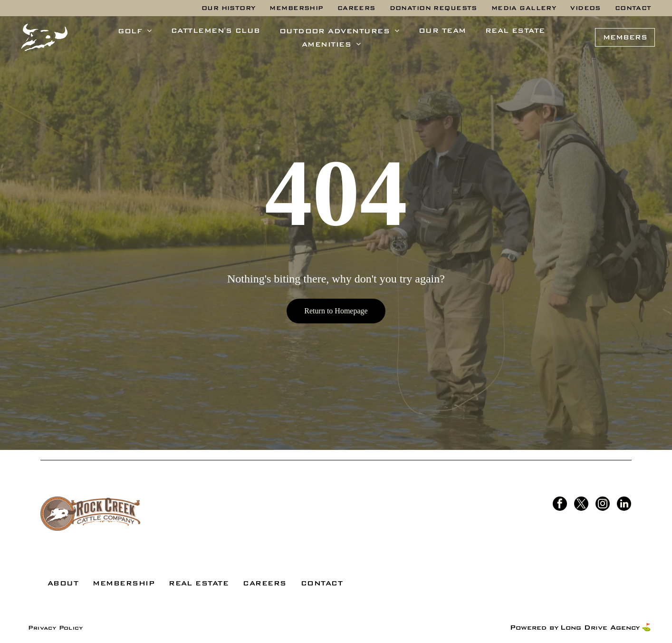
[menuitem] (229, 8)
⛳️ (646, 628)
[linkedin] (624, 505)
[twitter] (581, 505)
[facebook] (560, 505)
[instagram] (603, 505)
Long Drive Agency (600, 628)
